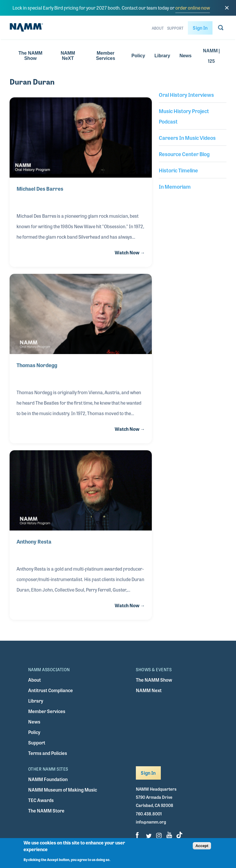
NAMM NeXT (68, 56)
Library (162, 56)
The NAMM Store (46, 811)
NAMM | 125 (211, 56)
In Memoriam (175, 186)
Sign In (200, 28)
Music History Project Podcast (184, 116)
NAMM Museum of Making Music (63, 790)
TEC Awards (41, 800)
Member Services (106, 56)
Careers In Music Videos (187, 137)
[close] (227, 8)
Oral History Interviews (186, 94)
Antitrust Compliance (51, 690)
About (158, 28)
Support (175, 28)
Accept (202, 849)
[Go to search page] (221, 29)
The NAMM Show (30, 56)
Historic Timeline (178, 170)
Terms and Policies (48, 753)
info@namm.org (151, 822)
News (185, 56)
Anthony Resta (34, 541)
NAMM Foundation (48, 779)
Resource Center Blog (184, 154)
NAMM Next (149, 690)
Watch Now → (130, 252)
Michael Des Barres (40, 188)
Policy (138, 56)
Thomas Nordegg (37, 365)
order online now (193, 8)
